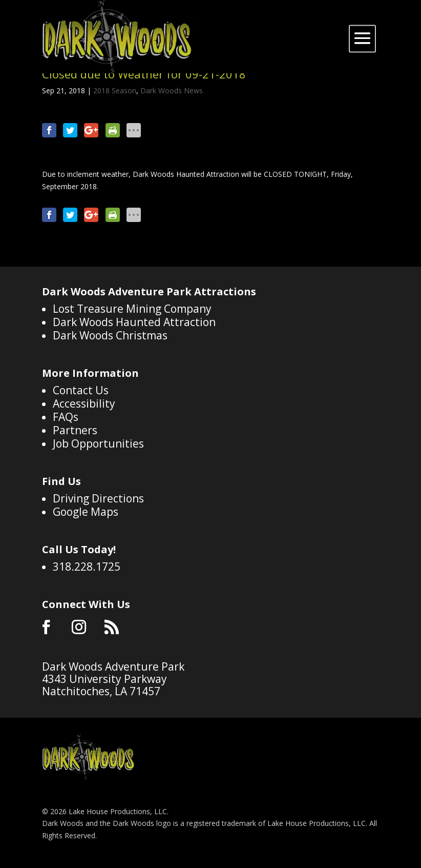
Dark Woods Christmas (110, 335)
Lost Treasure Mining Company (132, 309)
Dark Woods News (172, 90)
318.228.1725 (87, 567)
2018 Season (115, 90)
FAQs (66, 417)
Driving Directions (98, 498)
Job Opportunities (98, 443)
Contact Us (81, 390)
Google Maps (86, 512)
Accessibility (84, 403)
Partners (75, 430)
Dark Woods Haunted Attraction (134, 322)
